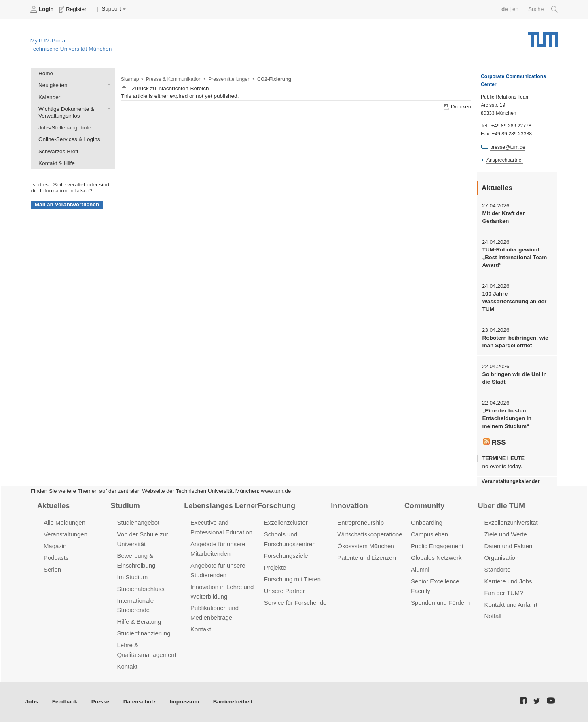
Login (43, 9)
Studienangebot (139, 522)
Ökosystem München (366, 546)
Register (74, 9)
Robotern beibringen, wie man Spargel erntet (515, 342)
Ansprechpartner (505, 160)
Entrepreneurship (361, 522)
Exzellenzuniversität (511, 522)
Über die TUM (502, 506)
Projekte (275, 567)
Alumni (420, 569)
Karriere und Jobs (508, 581)
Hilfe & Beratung (139, 622)
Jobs (32, 702)
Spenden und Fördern (440, 603)
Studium (125, 506)
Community (424, 506)
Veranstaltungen (66, 534)
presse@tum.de (508, 147)
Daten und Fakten (508, 546)
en (515, 9)
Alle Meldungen (65, 522)
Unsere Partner (284, 591)
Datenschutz (140, 702)
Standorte (497, 569)
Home (46, 73)
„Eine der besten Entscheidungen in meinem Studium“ (507, 418)
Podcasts (56, 558)
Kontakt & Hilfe (107, 163)
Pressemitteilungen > (232, 79)
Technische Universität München (543, 37)
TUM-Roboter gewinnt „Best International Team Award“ (514, 258)
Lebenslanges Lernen (222, 506)
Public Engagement (437, 546)
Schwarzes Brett (107, 151)
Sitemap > (132, 79)
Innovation (349, 506)
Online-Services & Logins (107, 139)
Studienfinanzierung (144, 633)
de (505, 9)
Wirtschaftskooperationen (371, 534)
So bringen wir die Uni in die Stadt (514, 378)
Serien (52, 569)
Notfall (493, 616)
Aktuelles (53, 506)
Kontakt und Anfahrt (511, 605)
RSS (495, 442)
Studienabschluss (141, 589)
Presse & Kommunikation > (176, 79)
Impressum (185, 702)
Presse (100, 702)
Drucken (457, 107)
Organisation (501, 558)
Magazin (55, 546)
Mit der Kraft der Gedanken (503, 217)
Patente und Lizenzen (367, 558)
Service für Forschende (295, 603)
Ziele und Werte (505, 534)
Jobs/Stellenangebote (107, 127)
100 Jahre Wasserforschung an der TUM (514, 302)
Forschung (276, 506)
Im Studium (133, 577)
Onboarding (427, 522)
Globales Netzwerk (436, 558)
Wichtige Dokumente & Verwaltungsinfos (107, 108)
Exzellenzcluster (286, 522)
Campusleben (429, 534)
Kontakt (128, 666)
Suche (543, 9)
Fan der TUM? (503, 593)
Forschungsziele (286, 556)
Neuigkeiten (107, 85)
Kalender (107, 97)
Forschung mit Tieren (292, 579)
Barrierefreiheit (233, 702)
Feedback (65, 702)
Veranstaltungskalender (511, 481)
